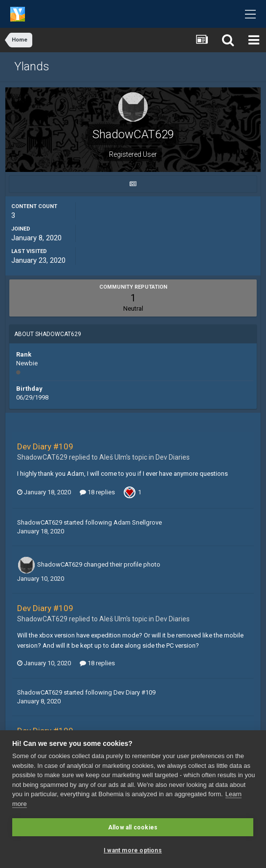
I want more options (133, 850)
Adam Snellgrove (138, 522)
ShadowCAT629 (40, 522)
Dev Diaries (173, 457)
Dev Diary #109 (45, 446)
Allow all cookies (133, 827)
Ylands (32, 66)
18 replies (97, 492)
